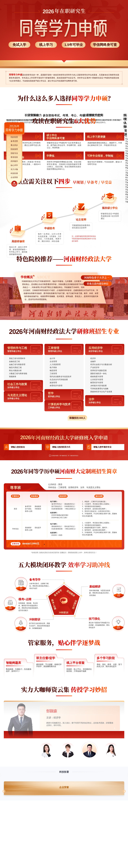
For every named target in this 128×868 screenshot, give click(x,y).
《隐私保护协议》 (74, 523)
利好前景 (14, 137)
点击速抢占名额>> (64, 474)
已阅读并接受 (54, 523)
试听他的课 (104, 797)
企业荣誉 (14, 177)
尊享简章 (14, 157)
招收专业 (14, 153)
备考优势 (14, 141)
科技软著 (14, 173)
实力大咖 (14, 169)
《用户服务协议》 (63, 523)
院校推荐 (14, 149)
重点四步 (14, 145)
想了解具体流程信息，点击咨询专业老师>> (79, 294)
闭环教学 (14, 161)
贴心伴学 (14, 165)
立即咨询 (50, 611)
